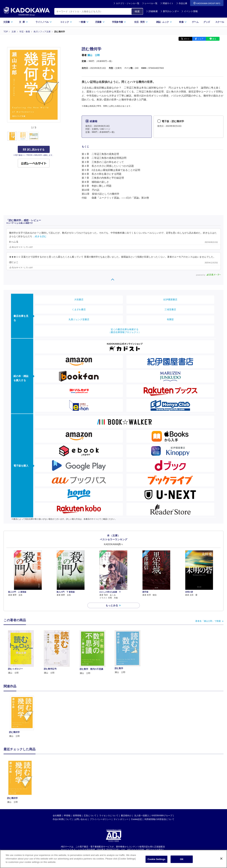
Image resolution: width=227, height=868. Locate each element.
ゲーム (195, 22)
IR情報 (67, 816)
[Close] (221, 863)
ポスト (187, 39)
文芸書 (8, 22)
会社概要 (57, 816)
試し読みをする (34, 150)
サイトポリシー (121, 819)
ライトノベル (44, 22)
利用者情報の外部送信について (159, 819)
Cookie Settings (156, 863)
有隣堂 (170, 319)
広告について (90, 816)
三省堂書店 (170, 309)
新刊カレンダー (170, 11)
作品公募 (183, 3)
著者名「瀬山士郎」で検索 (208, 621)
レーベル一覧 (151, 3)
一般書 (84, 22)
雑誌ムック (164, 22)
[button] (62, 136)
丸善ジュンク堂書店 (79, 319)
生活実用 (141, 22)
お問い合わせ (81, 819)
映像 (183, 22)
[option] (22, 717)
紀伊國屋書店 (170, 299)
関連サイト (168, 3)
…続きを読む (40, 236)
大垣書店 (79, 299)
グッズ (207, 22)
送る (214, 39)
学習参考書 (119, 22)
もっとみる (112, 605)
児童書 (100, 22)
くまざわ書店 (79, 309)
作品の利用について (62, 819)
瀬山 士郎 (94, 55)
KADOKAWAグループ (162, 816)
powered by (208, 275)
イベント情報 (190, 11)
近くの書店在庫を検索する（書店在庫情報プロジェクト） (125, 331)
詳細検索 (152, 11)
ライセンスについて (109, 816)
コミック (66, 22)
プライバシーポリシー (100, 819)
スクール (220, 22)
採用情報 (77, 816)
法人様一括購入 (142, 816)
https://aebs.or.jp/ (101, 853)
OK (182, 863)
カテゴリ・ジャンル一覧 (128, 3)
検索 (137, 11)
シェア (200, 39)
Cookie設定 (137, 819)
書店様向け (126, 816)
